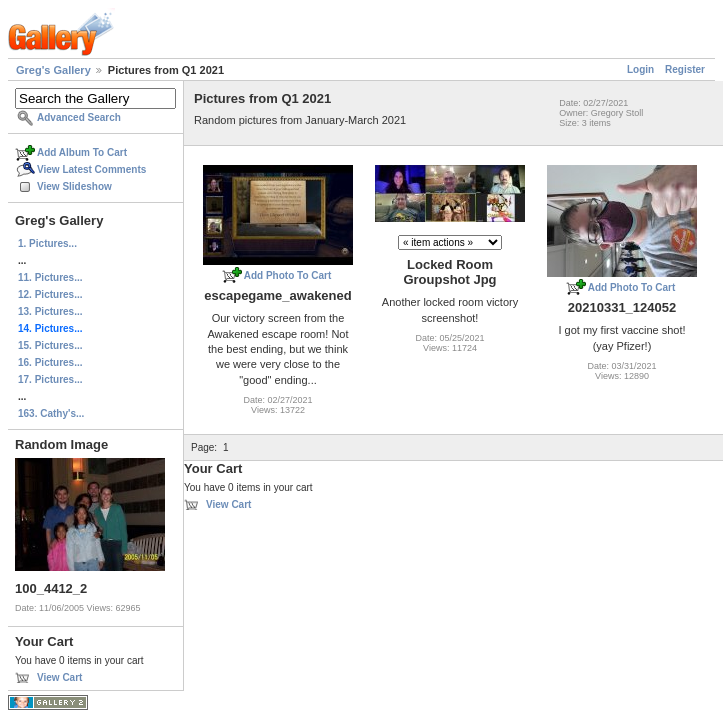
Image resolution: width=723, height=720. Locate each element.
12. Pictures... (50, 294)
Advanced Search (79, 117)
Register (685, 69)
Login (640, 69)
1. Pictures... (47, 243)
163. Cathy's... (51, 413)
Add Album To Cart (82, 152)
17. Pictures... (50, 379)
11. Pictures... (50, 277)
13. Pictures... (50, 311)
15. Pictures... (50, 345)
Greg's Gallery (53, 70)
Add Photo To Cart (288, 275)
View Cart (59, 677)
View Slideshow (74, 186)
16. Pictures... (50, 362)
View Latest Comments (91, 169)
